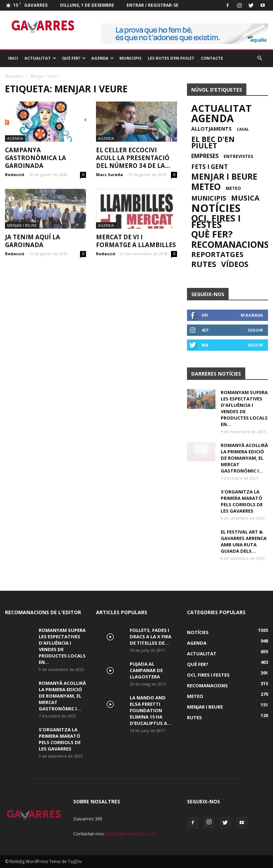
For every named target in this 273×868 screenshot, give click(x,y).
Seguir (255, 330)
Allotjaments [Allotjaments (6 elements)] (212, 129)
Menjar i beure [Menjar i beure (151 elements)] (224, 177)
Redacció (15, 174)
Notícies (198, 632)
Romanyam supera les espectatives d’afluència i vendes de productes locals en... (244, 408)
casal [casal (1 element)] (243, 129)
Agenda (103, 58)
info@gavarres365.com (131, 834)
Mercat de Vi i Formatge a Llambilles (136, 241)
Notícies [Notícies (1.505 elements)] (216, 208)
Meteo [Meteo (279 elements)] (206, 187)
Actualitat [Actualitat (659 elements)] (221, 108)
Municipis (130, 58)
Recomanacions (207, 686)
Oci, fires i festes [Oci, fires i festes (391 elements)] (216, 221)
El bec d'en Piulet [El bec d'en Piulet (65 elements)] (213, 142)
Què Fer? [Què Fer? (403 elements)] (212, 234)
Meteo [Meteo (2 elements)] (233, 188)
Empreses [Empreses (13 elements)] (205, 156)
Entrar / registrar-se (152, 5)
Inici (13, 58)
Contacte (212, 58)
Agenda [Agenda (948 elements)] (212, 118)
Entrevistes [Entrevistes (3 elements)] (238, 156)
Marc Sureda (109, 174)
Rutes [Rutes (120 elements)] (204, 264)
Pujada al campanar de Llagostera (146, 670)
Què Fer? (74, 58)
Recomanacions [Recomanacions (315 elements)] (230, 244)
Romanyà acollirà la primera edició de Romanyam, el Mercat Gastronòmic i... (244, 458)
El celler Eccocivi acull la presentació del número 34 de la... (133, 158)
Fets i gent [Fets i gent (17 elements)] (210, 167)
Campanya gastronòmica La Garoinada (36, 158)
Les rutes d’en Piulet (171, 58)
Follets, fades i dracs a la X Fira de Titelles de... (151, 637)
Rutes (194, 717)
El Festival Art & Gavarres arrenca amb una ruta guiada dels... (244, 541)
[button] (259, 58)
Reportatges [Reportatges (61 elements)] (217, 254)
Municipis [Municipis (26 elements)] (209, 198)
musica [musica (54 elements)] (245, 198)
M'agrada (252, 315)
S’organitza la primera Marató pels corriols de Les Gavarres (242, 501)
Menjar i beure (22, 225)
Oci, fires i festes (208, 675)
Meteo (195, 696)
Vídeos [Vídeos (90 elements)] (235, 264)
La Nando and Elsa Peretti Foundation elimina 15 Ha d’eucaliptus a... (151, 710)
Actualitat (40, 58)
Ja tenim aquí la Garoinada (33, 241)
